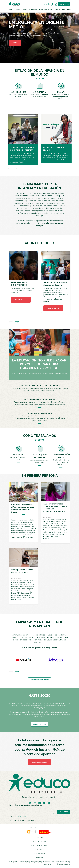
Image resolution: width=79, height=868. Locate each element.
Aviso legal (40, 838)
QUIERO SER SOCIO (39, 724)
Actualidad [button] (48, 9)
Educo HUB (30, 820)
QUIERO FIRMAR (21, 300)
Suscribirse (63, 812)
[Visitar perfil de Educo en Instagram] (40, 803)
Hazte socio (64, 4)
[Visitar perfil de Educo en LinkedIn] (49, 803)
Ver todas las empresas (39, 680)
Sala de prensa (19, 820)
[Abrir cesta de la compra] (56, 4)
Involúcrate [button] (66, 9)
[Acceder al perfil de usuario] (53, 4)
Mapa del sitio (39, 857)
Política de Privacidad (21, 816)
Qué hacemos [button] (26, 9)
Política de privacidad (40, 842)
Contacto (40, 797)
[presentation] (10, 169)
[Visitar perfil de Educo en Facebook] (35, 803)
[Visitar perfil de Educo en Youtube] (44, 803)
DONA (15, 43)
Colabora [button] (57, 9)
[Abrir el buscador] (49, 4)
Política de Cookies (39, 849)
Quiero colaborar (39, 762)
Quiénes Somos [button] (15, 9)
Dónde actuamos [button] (37, 9)
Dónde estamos (28, 797)
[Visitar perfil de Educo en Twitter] (30, 803)
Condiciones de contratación (40, 845)
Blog (46, 4)
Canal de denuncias (40, 853)
